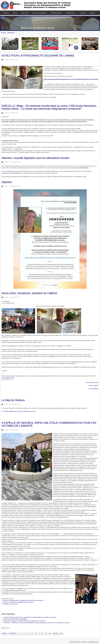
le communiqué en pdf (92, 383)
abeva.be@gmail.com (8, 378)
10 (50, 633)
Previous (3, 28)
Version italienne (94, 389)
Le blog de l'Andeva (13, 400)
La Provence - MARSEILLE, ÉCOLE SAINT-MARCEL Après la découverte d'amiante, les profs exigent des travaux (36, 623)
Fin (62, 633)
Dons (15, 13)
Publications (71, 13)
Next (8, 28)
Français (4, 33)
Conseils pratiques (40, 13)
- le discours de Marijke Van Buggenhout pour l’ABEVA (18, 602)
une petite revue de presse (10, 604)
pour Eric (25, 13)
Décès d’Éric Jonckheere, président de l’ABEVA (29, 293)
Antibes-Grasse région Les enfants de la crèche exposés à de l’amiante (24, 621)
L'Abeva (6, 13)
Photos (92, 13)
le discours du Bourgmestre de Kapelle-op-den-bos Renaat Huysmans (23, 600)
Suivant (56, 633)
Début (5, 633)
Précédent (12, 633)
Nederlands (11, 33)
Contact (83, 13)
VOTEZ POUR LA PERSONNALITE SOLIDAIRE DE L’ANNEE (38, 56)
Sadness (7, 182)
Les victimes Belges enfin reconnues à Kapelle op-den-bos (19, 411)
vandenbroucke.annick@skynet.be (12, 173)
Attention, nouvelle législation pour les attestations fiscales (36, 158)
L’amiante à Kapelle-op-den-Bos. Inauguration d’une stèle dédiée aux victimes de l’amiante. (30, 617)
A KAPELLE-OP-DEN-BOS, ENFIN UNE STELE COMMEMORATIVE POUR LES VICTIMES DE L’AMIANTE (49, 424)
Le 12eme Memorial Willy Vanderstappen (15, 619)
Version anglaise (94, 386)
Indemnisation (56, 13)
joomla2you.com (94, 642)
